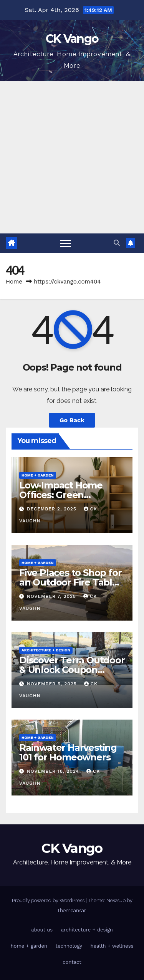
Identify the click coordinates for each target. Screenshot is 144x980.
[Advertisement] (72, 157)
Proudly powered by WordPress (49, 900)
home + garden (38, 475)
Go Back (72, 420)
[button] (117, 243)
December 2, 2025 (53, 509)
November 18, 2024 (54, 771)
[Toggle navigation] (66, 243)
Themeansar (71, 910)
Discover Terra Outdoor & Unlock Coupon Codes (72, 670)
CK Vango (72, 39)
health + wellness (112, 946)
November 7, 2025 (52, 596)
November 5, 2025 (53, 684)
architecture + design (46, 650)
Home (14, 282)
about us (42, 930)
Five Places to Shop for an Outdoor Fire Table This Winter (70, 582)
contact (72, 962)
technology (69, 946)
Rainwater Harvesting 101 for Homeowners (68, 752)
